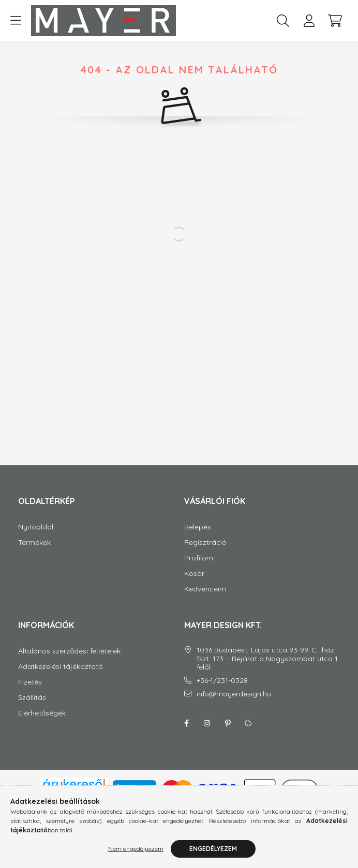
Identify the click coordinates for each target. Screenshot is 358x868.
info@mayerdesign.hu (234, 704)
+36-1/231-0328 (222, 691)
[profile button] (309, 21)
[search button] (283, 21)
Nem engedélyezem (136, 849)
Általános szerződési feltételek (69, 661)
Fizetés (30, 692)
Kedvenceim (205, 599)
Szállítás (32, 708)
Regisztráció (205, 553)
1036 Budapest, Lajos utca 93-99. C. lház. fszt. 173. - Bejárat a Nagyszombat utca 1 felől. (267, 669)
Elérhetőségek (42, 724)
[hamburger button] (16, 21)
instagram (207, 734)
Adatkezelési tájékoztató (61, 677)
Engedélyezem (213, 849)
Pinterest (228, 734)
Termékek (34, 553)
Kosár (194, 584)
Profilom (199, 568)
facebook (186, 734)
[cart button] (335, 21)
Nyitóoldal (36, 537)
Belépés (198, 537)
